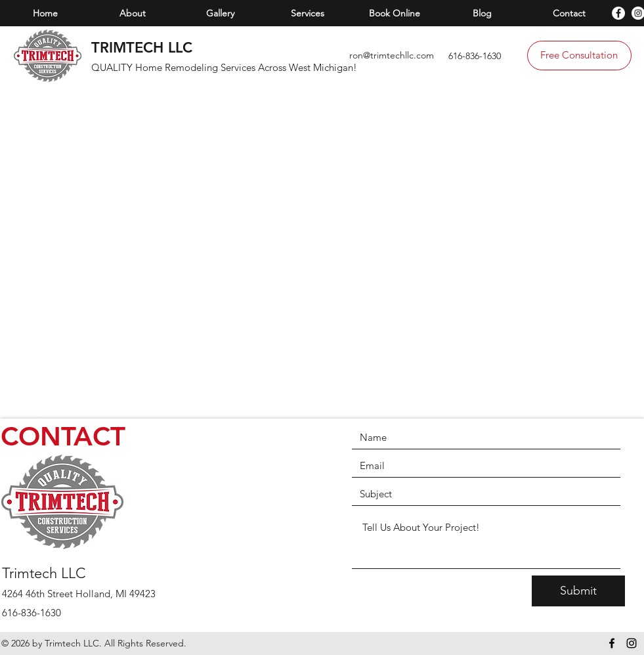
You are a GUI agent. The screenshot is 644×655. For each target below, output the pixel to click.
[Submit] (578, 591)
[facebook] (618, 13)
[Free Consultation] (579, 56)
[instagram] (632, 643)
